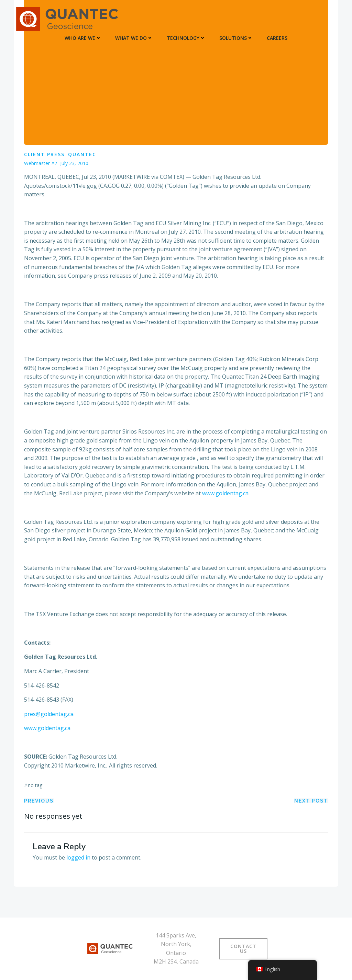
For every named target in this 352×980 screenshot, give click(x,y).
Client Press (44, 154)
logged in (78, 857)
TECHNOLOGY (186, 38)
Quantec (82, 154)
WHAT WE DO (134, 38)
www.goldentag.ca (225, 493)
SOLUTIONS (236, 38)
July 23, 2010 (74, 163)
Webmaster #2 (41, 163)
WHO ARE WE (83, 38)
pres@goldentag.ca (49, 714)
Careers (277, 38)
